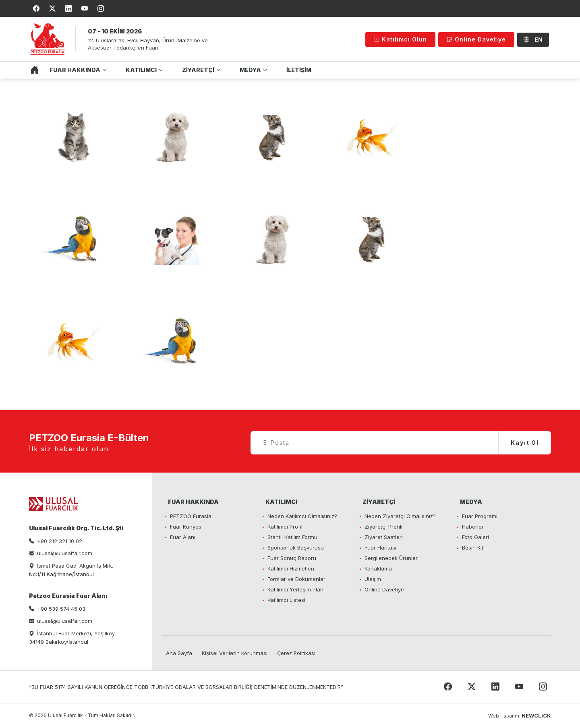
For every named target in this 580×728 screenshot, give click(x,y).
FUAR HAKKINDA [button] (75, 70)
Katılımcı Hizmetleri (291, 568)
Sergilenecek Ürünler (391, 558)
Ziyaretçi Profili (383, 527)
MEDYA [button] (250, 70)
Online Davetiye (476, 39)
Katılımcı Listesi (286, 600)
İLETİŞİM (299, 70)
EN (533, 40)
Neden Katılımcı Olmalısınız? (302, 516)
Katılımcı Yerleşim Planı (296, 589)
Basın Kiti (473, 548)
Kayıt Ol (525, 443)
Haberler (473, 527)
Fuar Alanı (183, 537)
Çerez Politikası (296, 653)
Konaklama (378, 568)
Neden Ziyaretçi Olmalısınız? (400, 516)
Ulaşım (373, 579)
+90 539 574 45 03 (61, 609)
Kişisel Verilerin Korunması (235, 653)
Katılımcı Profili (286, 527)
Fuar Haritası (380, 548)
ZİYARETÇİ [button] (198, 70)
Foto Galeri (475, 537)
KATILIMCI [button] (141, 70)
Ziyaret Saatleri (384, 537)
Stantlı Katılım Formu (292, 537)
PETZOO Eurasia (191, 516)
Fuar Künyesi (186, 527)
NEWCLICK (536, 716)
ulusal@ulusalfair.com (65, 553)
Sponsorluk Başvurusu (296, 548)
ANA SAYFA (33, 70)
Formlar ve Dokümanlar (296, 579)
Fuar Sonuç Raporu (292, 558)
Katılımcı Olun (400, 39)
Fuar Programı (480, 516)
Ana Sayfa (179, 653)
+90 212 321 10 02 (60, 541)
